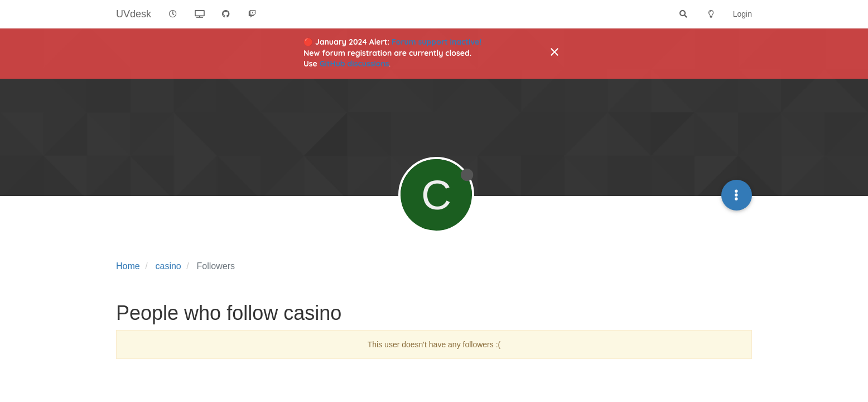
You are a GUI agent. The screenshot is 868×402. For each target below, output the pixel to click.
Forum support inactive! (437, 42)
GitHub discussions (355, 64)
